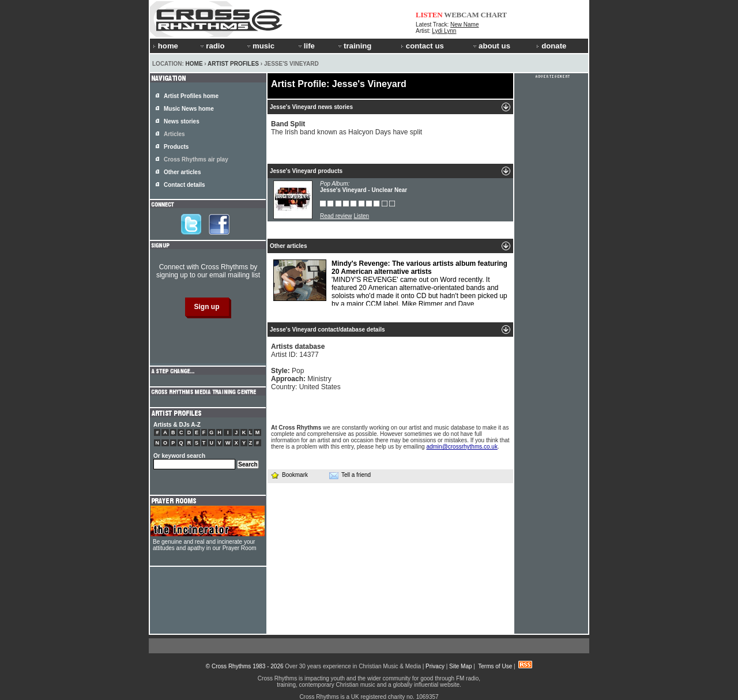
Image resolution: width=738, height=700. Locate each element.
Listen (361, 216)
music (260, 46)
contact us (422, 46)
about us (491, 46)
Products (176, 147)
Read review (336, 216)
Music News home (189, 109)
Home (194, 64)
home (165, 46)
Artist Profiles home (191, 96)
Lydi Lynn (444, 31)
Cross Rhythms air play (196, 159)
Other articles (182, 172)
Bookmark (289, 475)
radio (212, 46)
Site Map (460, 666)
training (354, 46)
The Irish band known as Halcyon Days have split (347, 128)
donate (551, 46)
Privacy (435, 666)
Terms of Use (495, 666)
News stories (182, 121)
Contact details (184, 185)
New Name (464, 25)
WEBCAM (461, 15)
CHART (494, 15)
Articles (174, 134)
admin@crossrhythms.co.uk (462, 447)
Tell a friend (350, 475)
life (306, 46)
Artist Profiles (233, 64)
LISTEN (429, 15)
